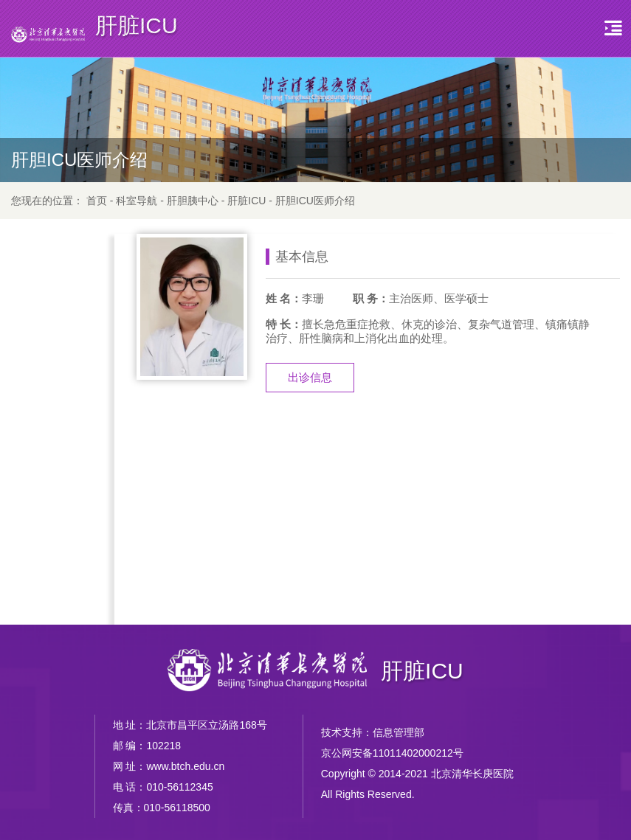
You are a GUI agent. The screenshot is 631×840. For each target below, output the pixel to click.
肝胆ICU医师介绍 (315, 201)
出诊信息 (310, 377)
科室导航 (137, 201)
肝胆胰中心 (193, 201)
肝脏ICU (246, 201)
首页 (97, 201)
